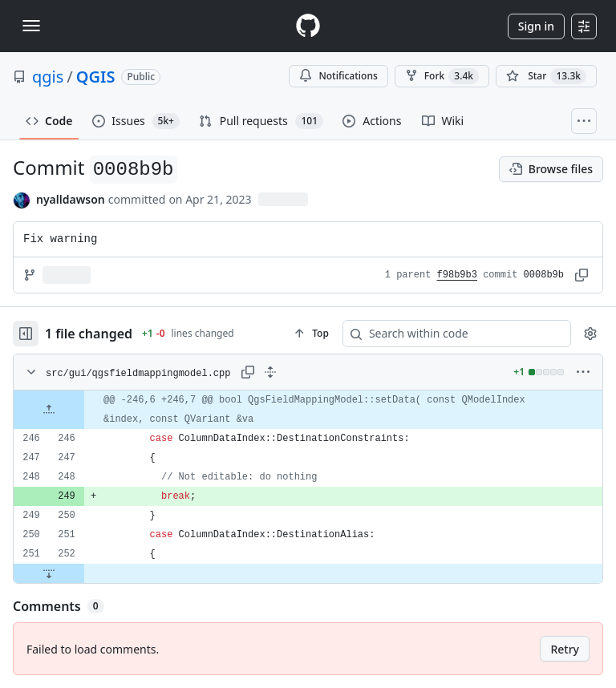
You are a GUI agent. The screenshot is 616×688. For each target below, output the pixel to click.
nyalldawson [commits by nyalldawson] (71, 199)
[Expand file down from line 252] (49, 573)
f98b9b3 (457, 275)
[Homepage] (308, 26)
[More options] (583, 372)
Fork (442, 76)
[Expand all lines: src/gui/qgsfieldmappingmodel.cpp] (270, 372)
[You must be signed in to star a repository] (546, 76)
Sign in (536, 26)
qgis (48, 77)
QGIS (96, 77)
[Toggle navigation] (31, 26)
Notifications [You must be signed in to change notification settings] (338, 76)
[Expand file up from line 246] (49, 410)
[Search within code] (449, 334)
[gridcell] (308, 410)
